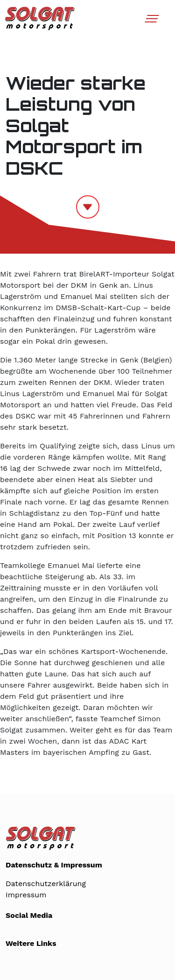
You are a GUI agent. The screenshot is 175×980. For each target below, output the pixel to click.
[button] (150, 22)
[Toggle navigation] (151, 19)
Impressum (26, 895)
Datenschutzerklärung (46, 884)
